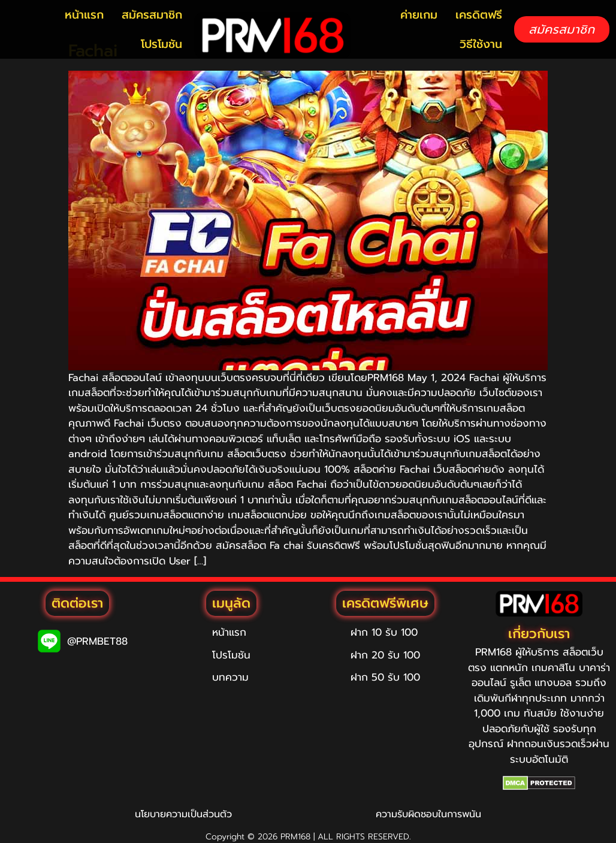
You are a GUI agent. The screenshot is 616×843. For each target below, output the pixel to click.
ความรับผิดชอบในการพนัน (428, 814)
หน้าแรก (84, 15)
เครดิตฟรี (479, 15)
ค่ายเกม (419, 15)
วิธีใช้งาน (481, 44)
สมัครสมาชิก (152, 15)
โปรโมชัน (161, 44)
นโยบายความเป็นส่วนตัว (183, 814)
